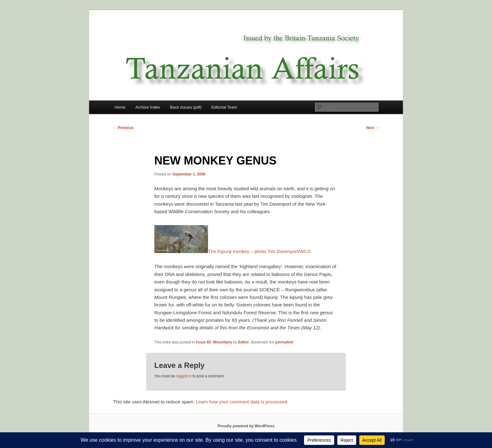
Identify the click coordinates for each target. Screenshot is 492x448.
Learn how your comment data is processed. (242, 402)
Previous (123, 128)
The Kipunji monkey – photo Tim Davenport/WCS (233, 251)
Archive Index (148, 107)
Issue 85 (203, 342)
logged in (184, 376)
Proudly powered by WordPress (246, 426)
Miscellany (223, 342)
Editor (244, 342)
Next (373, 128)
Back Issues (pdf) (186, 107)
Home (120, 107)
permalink (284, 342)
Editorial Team (224, 107)
